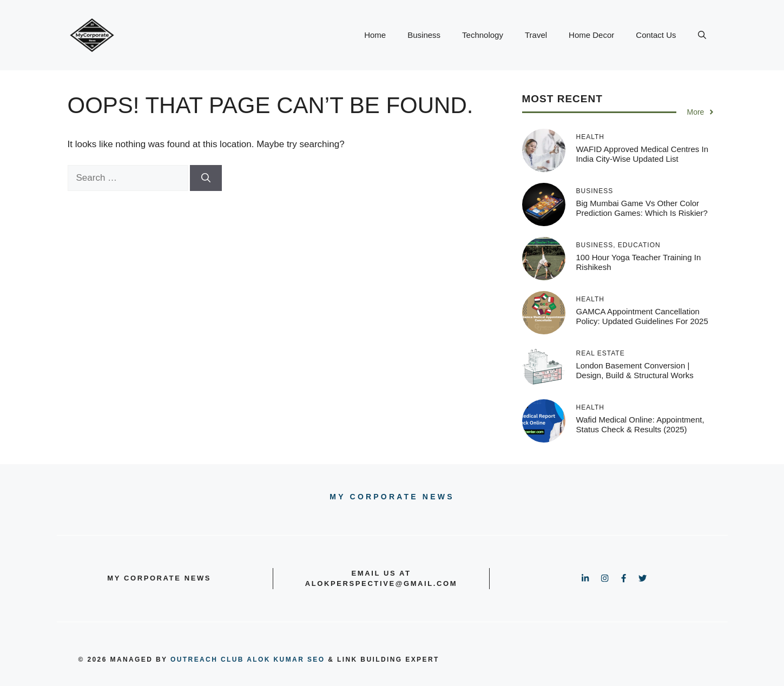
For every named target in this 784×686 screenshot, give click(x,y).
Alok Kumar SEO (286, 659)
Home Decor (591, 35)
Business (424, 35)
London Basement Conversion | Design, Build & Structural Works (635, 370)
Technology (483, 35)
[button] (702, 35)
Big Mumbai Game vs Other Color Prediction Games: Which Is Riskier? (642, 208)
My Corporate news (392, 497)
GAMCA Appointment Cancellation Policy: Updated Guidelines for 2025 (642, 316)
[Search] (206, 178)
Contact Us (656, 35)
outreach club (207, 659)
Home (375, 35)
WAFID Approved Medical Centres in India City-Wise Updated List (643, 154)
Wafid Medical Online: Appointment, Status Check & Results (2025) (640, 424)
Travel (536, 35)
